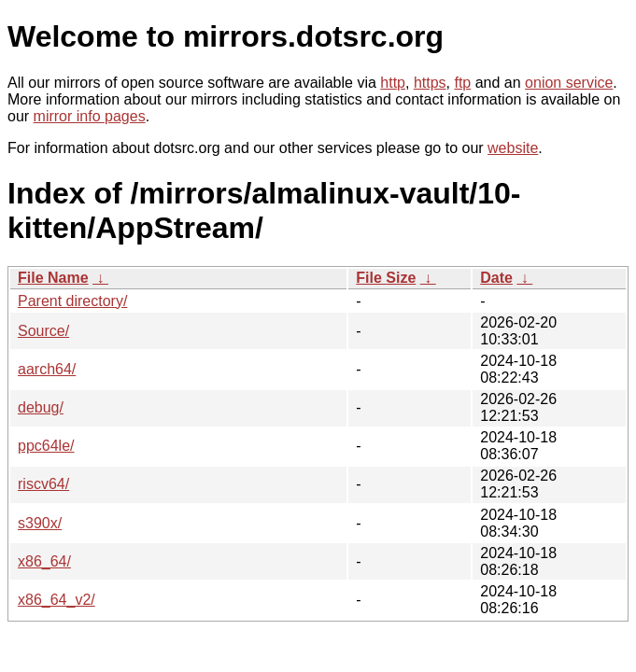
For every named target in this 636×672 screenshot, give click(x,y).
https (430, 83)
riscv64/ (43, 484)
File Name (53, 278)
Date (496, 278)
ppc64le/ (46, 446)
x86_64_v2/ (57, 600)
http (393, 83)
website (513, 148)
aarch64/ (47, 369)
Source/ (43, 331)
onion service (569, 83)
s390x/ (40, 523)
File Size (386, 278)
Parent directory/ (72, 301)
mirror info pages (90, 116)
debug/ (41, 407)
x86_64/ (44, 561)
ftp (462, 83)
